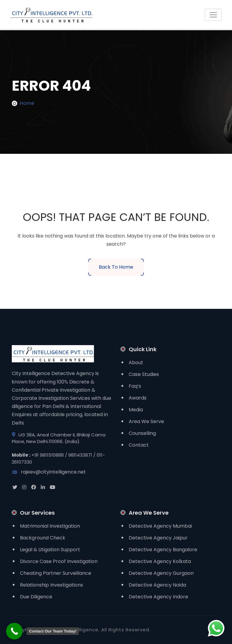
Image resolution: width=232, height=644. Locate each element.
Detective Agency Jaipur (158, 538)
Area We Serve (146, 421)
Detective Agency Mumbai (160, 526)
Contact (139, 445)
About (136, 362)
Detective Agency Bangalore (163, 550)
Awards (138, 398)
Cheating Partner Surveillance (56, 573)
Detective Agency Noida (157, 585)
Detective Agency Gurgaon (161, 573)
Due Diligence (36, 597)
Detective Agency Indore (158, 597)
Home (27, 103)
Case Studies (144, 374)
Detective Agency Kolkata (160, 561)
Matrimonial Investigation (50, 526)
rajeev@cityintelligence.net (49, 472)
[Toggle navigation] (213, 15)
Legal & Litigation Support (50, 550)
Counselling (142, 433)
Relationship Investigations (52, 585)
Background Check (43, 538)
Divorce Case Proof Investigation (59, 561)
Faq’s (135, 386)
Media (136, 410)
